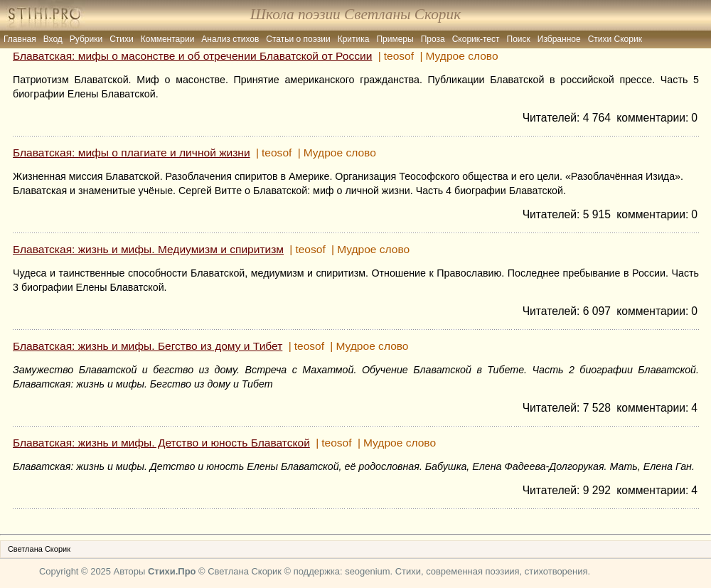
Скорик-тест (476, 39)
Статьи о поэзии (298, 39)
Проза (433, 39)
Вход (53, 39)
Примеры (395, 39)
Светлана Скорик (39, 549)
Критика (354, 39)
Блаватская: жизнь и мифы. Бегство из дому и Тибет (148, 346)
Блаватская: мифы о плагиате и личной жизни (132, 153)
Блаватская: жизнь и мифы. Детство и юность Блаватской (161, 443)
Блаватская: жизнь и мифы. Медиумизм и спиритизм (148, 249)
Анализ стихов (230, 39)
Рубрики (86, 39)
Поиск (519, 39)
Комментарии (168, 39)
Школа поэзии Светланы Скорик (355, 14)
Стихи (122, 39)
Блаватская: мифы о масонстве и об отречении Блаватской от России (192, 56)
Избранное (559, 39)
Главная (20, 39)
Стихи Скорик (615, 39)
